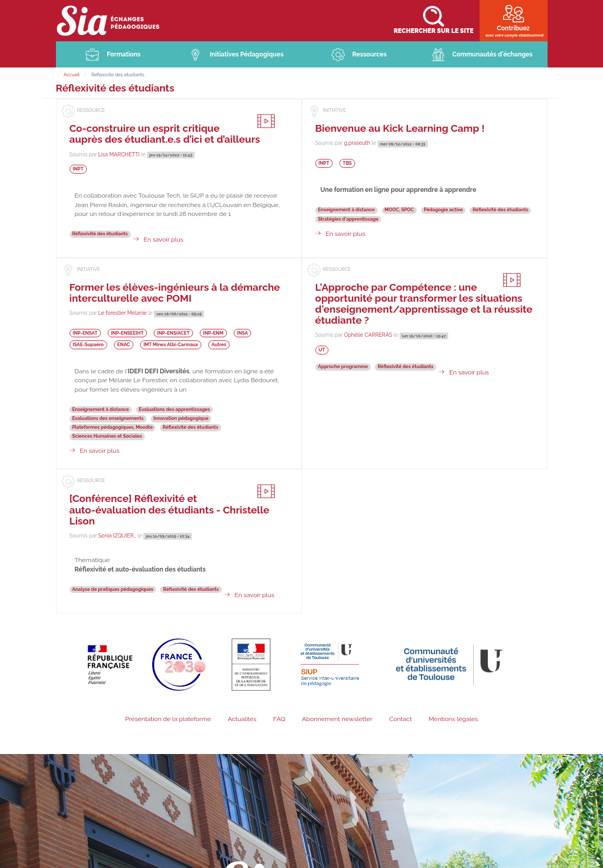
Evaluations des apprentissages (174, 410)
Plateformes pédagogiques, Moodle (112, 428)
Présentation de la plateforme (168, 720)
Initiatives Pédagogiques (247, 55)
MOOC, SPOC (399, 211)
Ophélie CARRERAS (368, 336)
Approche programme (343, 368)
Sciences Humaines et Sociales (107, 437)
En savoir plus (164, 241)
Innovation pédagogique (181, 419)
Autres (219, 346)
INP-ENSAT (85, 334)
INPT (78, 170)
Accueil (72, 76)
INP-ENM (213, 334)
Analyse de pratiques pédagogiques (113, 590)
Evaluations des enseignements (108, 419)
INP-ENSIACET (173, 334)
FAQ (279, 720)
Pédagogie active (443, 211)
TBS (347, 164)
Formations (124, 55)
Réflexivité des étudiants (100, 235)
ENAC (123, 346)
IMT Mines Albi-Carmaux (170, 346)
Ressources (370, 55)
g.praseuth (357, 144)
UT (322, 351)
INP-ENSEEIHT (127, 334)
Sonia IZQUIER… (117, 536)
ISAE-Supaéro (88, 346)
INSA (242, 334)
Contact (400, 720)
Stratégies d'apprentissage (348, 220)
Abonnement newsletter (337, 720)
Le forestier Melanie (123, 314)
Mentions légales (453, 720)
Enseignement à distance (346, 211)
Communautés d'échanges (492, 55)
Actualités (242, 720)
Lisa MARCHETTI (119, 155)
